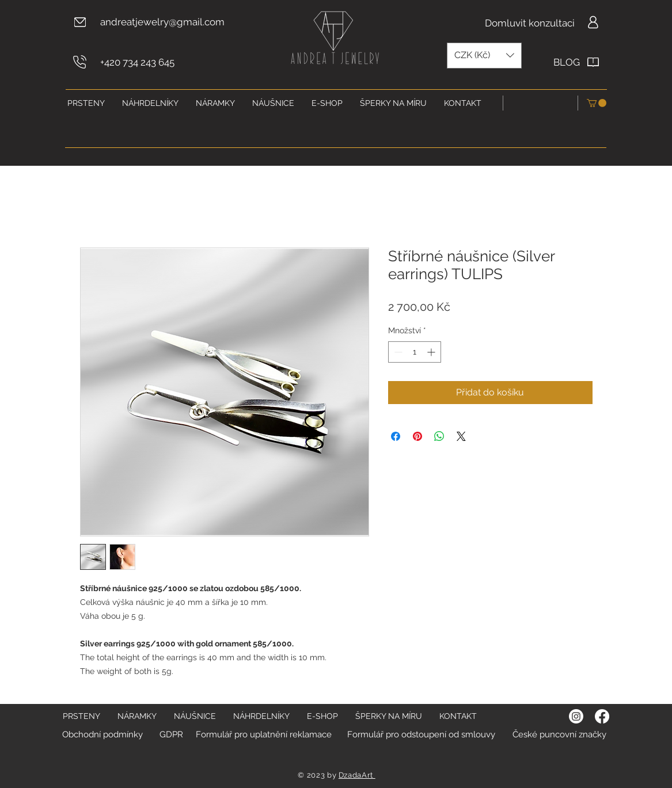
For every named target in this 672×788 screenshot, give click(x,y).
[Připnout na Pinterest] (417, 436)
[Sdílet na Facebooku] (396, 436)
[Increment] (432, 352)
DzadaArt (357, 775)
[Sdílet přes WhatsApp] (439, 436)
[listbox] (484, 56)
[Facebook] (602, 716)
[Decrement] (397, 352)
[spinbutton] (415, 352)
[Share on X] (461, 436)
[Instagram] (576, 716)
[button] (484, 56)
